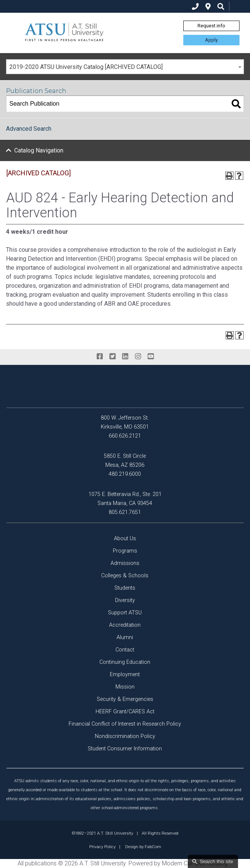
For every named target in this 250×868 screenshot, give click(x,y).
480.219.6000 (125, 474)
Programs (125, 551)
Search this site (216, 861)
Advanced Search (29, 129)
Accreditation (125, 625)
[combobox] (125, 67)
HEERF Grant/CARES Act (125, 712)
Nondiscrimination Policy (125, 736)
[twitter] (112, 357)
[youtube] (151, 357)
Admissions (125, 563)
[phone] (195, 7)
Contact (125, 650)
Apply (211, 40)
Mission (125, 687)
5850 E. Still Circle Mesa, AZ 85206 (125, 461)
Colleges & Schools (125, 576)
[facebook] (100, 357)
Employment (125, 675)
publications (41, 863)
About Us (125, 539)
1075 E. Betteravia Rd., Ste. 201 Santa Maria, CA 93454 (125, 499)
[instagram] (138, 357)
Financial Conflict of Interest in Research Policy (125, 724)
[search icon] (221, 7)
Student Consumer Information (125, 749)
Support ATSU (125, 613)
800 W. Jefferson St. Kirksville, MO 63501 (125, 422)
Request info (211, 26)
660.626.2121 (125, 436)
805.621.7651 (125, 512)
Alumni (125, 637)
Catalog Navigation (39, 150)
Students (125, 588)
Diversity (125, 600)
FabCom (153, 847)
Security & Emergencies (125, 699)
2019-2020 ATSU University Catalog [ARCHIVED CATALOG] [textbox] (86, 67)
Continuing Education (125, 662)
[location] (208, 7)
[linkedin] (125, 357)
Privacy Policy (102, 847)
